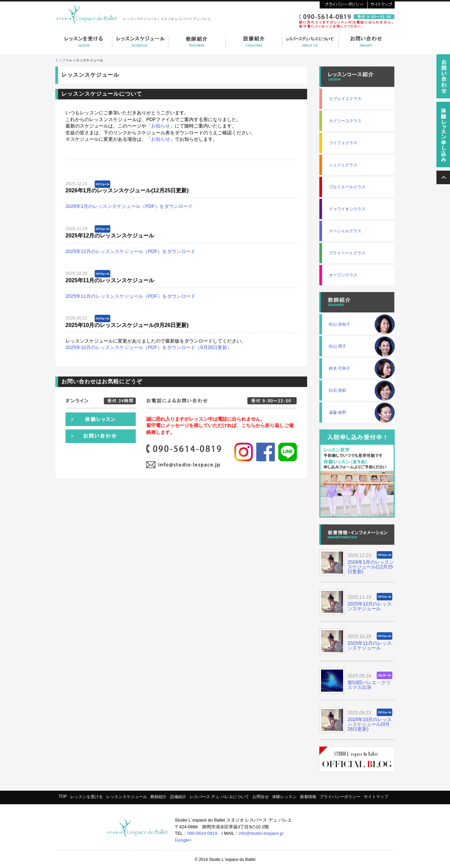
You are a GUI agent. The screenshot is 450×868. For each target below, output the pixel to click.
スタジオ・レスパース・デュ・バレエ (88, 14)
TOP (62, 796)
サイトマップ (381, 4)
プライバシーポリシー (343, 4)
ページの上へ (443, 177)
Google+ (183, 840)
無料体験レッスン (443, 136)
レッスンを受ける (84, 45)
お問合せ (261, 797)
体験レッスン (284, 797)
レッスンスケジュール (127, 797)
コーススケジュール (141, 45)
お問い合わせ (367, 45)
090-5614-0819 (202, 833)
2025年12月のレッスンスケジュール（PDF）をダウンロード (130, 251)
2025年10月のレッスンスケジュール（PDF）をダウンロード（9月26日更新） (149, 347)
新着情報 (308, 797)
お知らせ (161, 126)
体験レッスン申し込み (101, 419)
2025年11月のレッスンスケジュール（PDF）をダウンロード (130, 296)
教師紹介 (197, 45)
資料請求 (443, 78)
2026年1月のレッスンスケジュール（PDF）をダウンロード (129, 206)
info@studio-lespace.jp (261, 833)
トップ (60, 60)
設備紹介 (254, 45)
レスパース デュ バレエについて (311, 45)
